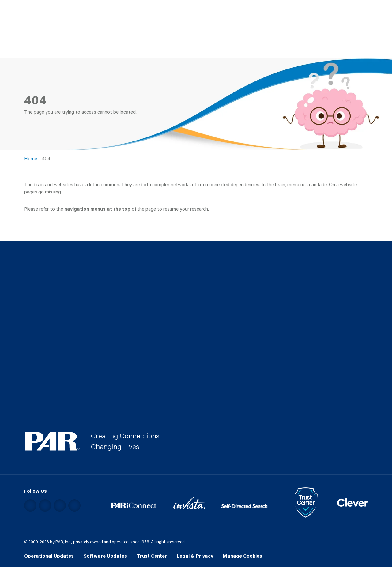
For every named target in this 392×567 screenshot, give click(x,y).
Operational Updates (49, 556)
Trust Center (152, 556)
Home (31, 158)
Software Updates (105, 556)
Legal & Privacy (195, 556)
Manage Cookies (243, 556)
